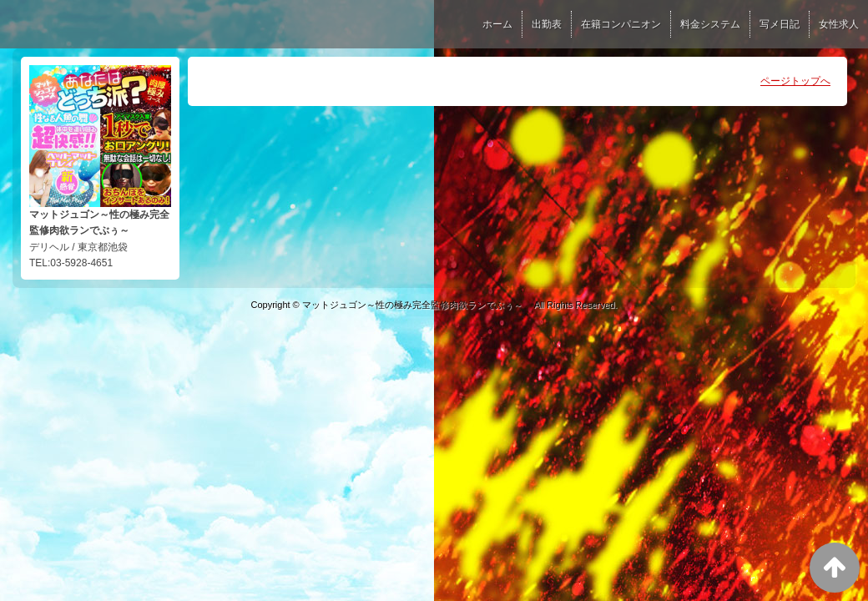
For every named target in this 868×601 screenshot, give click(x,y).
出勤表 (547, 24)
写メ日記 (780, 24)
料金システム (710, 24)
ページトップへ (795, 81)
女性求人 (839, 24)
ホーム (497, 24)
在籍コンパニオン (621, 24)
